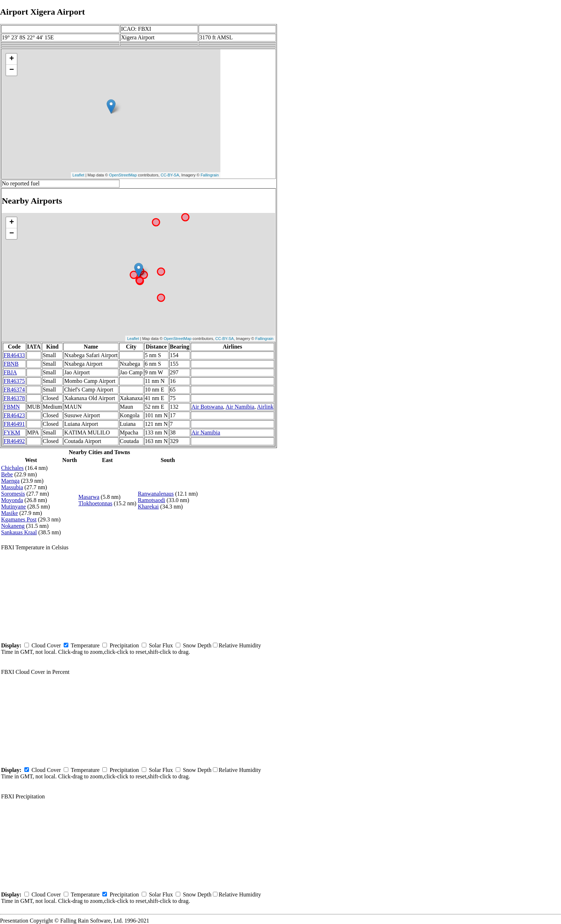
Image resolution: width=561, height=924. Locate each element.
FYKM (12, 432)
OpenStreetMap (123, 175)
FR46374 (14, 390)
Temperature (85, 645)
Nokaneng (13, 526)
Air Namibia (240, 407)
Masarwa (89, 497)
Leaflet (79, 175)
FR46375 (14, 381)
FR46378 (14, 398)
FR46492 (14, 441)
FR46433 (14, 355)
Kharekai (148, 507)
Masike (9, 513)
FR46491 (14, 424)
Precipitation (124, 645)
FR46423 (14, 415)
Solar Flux (161, 645)
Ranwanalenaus (156, 494)
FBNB (11, 364)
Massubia (12, 487)
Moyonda (12, 500)
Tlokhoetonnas (95, 503)
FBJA (10, 372)
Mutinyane (13, 507)
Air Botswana (207, 407)
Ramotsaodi (151, 500)
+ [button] (12, 59)
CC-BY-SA (170, 175)
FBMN (12, 407)
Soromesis (13, 494)
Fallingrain (210, 175)
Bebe (7, 474)
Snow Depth (197, 645)
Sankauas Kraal (19, 532)
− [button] (12, 70)
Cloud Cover (46, 645)
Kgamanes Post (19, 519)
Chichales (12, 468)
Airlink (265, 407)
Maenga (10, 481)
